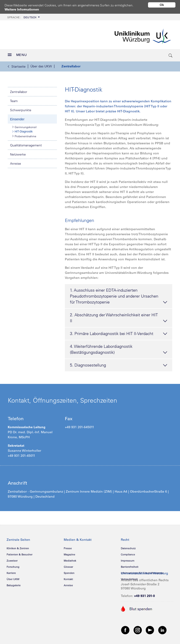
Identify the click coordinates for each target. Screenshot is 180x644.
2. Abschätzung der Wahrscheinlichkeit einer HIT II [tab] (119, 317)
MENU (17, 53)
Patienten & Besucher (20, 553)
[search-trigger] (171, 54)
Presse (68, 547)
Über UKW (13, 578)
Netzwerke (18, 153)
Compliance (128, 553)
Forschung (13, 565)
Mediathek (70, 559)
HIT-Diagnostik (22, 130)
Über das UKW (41, 65)
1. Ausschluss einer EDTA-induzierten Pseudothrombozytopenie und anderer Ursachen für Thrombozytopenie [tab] (119, 295)
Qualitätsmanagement (26, 144)
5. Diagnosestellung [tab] (119, 364)
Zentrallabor (71, 65)
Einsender (17, 118)
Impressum (128, 559)
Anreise (16, 162)
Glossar (68, 565)
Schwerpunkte (21, 108)
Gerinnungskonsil (24, 125)
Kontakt (68, 578)
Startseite (17, 65)
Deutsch (22, 16)
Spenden (69, 571)
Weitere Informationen (22, 9)
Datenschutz (128, 547)
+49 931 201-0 (144, 594)
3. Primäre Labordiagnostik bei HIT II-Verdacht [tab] (119, 332)
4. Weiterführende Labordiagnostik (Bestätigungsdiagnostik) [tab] (119, 348)
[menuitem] (23, 15)
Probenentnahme (24, 135)
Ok (162, 5)
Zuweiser (12, 559)
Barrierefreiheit (130, 565)
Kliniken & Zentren (18, 547)
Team (14, 99)
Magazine (69, 553)
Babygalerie (14, 584)
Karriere (11, 571)
